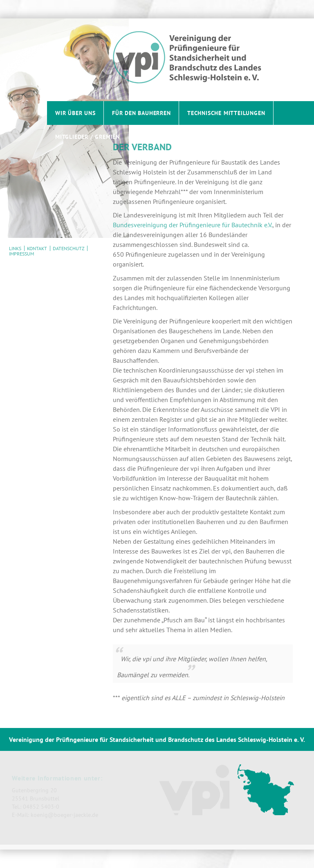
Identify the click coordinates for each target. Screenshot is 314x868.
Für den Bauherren (141, 113)
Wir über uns (75, 113)
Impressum (21, 254)
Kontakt (37, 248)
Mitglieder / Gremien (87, 137)
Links (15, 248)
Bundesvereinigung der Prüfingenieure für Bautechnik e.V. (193, 225)
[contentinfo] (157, 789)
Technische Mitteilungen (226, 113)
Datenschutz (69, 248)
